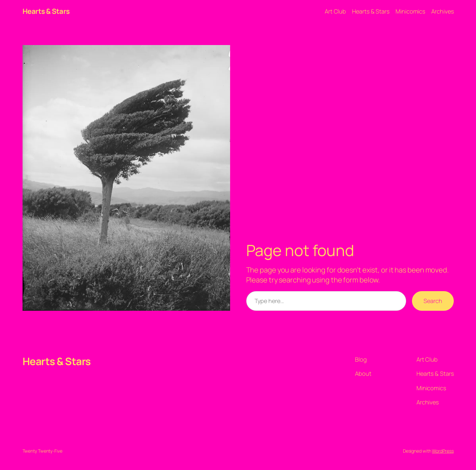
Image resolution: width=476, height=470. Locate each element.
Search (433, 301)
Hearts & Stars (46, 11)
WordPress (443, 451)
